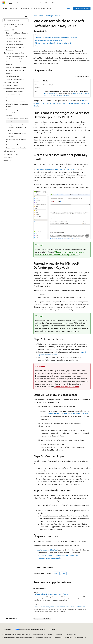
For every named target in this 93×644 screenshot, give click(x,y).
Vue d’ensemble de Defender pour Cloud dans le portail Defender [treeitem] (17, 57)
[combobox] (15, 20)
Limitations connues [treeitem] (12, 76)
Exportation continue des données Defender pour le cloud (58, 555)
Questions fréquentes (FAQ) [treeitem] (15, 79)
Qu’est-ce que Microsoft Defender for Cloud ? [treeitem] (17, 34)
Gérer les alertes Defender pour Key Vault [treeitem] (17, 135)
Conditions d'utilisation (44, 638)
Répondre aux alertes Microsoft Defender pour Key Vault (53, 43)
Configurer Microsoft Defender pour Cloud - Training (51, 594)
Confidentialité (70, 635)
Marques (68, 638)
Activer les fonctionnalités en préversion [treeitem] (15, 63)
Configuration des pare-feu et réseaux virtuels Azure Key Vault (66, 414)
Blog (49, 635)
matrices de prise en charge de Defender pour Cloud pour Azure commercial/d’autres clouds (61, 103)
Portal (69, 8)
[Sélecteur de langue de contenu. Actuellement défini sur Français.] (7, 629)
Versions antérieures (39, 635)
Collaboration (59, 635)
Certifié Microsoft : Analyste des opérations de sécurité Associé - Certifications (59, 607)
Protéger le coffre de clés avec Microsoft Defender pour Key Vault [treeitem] (17, 128)
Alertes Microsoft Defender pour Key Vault (49, 40)
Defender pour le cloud (52, 16)
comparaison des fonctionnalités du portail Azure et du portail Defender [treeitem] (16, 70)
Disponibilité (39, 35)
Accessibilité (57, 638)
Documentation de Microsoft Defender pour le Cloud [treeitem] (13, 25)
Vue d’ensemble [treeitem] (13, 122)
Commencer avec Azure (82, 8)
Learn (35, 16)
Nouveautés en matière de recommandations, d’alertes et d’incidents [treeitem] (15, 47)
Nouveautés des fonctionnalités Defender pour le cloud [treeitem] (16, 40)
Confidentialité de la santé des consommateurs (17, 638)
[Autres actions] (89, 16)
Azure (41, 16)
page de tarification (49, 93)
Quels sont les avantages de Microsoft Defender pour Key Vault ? (56, 38)
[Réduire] (26, 16)
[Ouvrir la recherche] (79, 3)
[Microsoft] (4, 3)
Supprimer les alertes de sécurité (66, 387)
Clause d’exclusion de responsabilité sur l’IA (16, 635)
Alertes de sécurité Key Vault (48, 550)
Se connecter (86, 3)
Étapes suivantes (40, 46)
